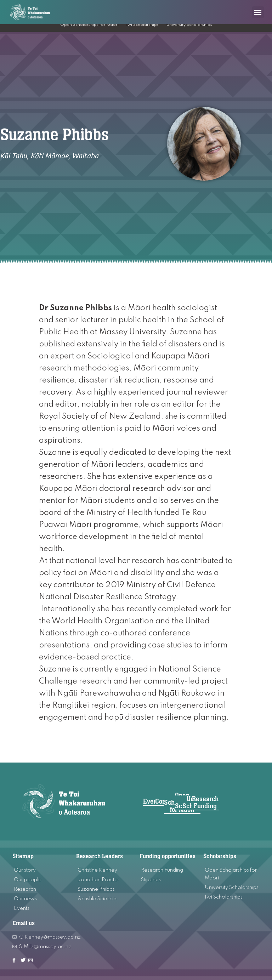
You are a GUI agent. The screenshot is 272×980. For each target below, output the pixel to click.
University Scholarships (189, 25)
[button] (258, 12)
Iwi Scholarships (143, 25)
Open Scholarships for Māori (89, 25)
